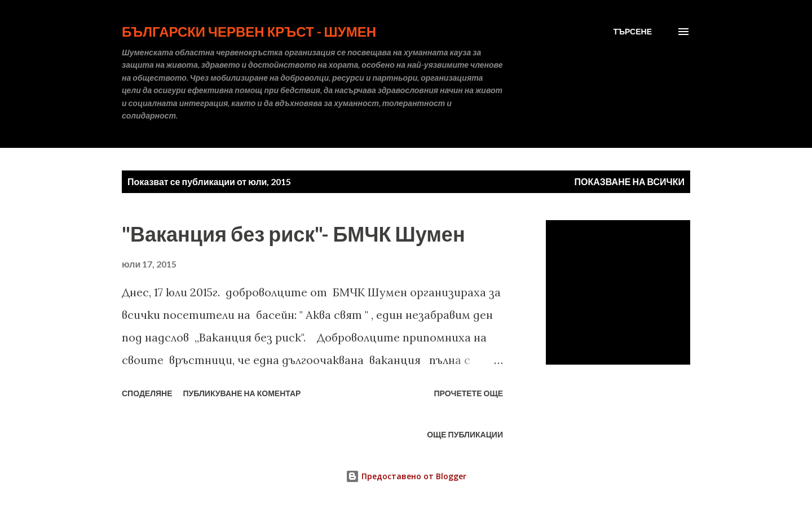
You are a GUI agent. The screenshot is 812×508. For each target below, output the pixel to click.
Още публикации (465, 434)
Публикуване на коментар (242, 393)
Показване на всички (630, 181)
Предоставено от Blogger (406, 476)
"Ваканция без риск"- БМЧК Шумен (294, 234)
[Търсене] (632, 32)
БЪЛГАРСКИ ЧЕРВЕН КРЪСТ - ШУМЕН (249, 31)
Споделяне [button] (147, 393)
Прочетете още (468, 393)
